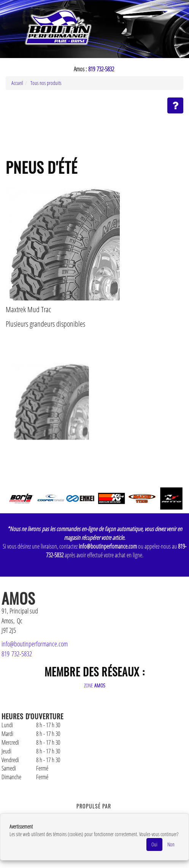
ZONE (95, 685)
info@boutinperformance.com (35, 644)
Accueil (17, 83)
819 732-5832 (101, 69)
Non (171, 844)
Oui (154, 844)
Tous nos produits (46, 83)
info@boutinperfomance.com (108, 546)
